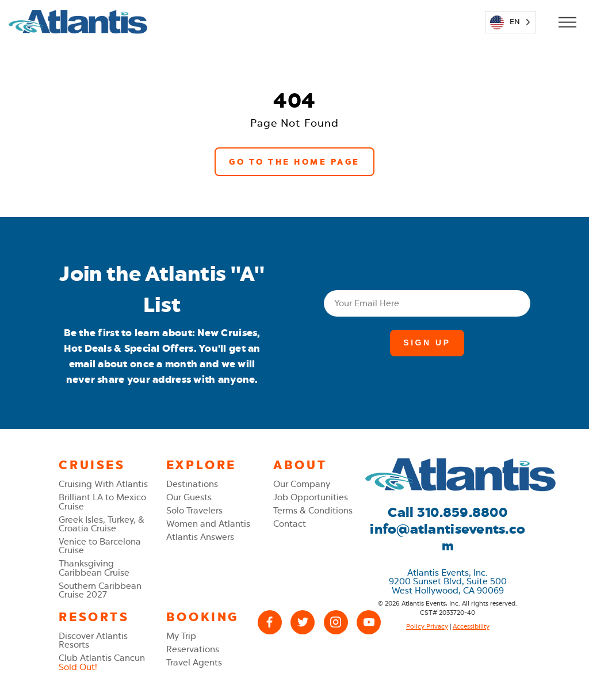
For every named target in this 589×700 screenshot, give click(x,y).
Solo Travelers (194, 510)
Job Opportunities (311, 497)
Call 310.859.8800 (448, 513)
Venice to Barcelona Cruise (100, 546)
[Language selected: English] (510, 22)
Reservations (193, 649)
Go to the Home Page (294, 162)
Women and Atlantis (208, 524)
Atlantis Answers (200, 537)
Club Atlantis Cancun (102, 662)
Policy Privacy (427, 627)
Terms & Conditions (313, 510)
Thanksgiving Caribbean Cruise (94, 568)
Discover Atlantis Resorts (93, 640)
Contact (290, 524)
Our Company (302, 484)
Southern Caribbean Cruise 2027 (100, 590)
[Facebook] (270, 622)
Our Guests (189, 497)
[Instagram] (336, 622)
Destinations (192, 484)
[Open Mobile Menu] (567, 22)
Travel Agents (194, 662)
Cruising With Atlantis (103, 484)
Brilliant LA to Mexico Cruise (102, 501)
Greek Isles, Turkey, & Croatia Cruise (102, 524)
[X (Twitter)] (303, 622)
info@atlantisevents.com (448, 538)
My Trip (181, 636)
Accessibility (471, 627)
